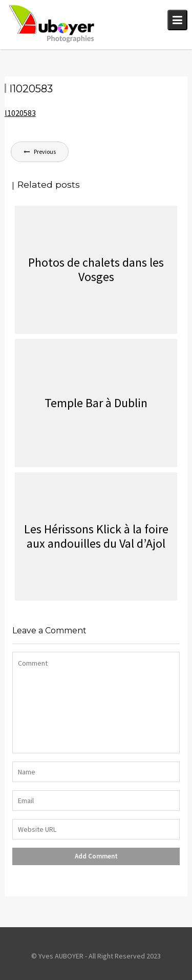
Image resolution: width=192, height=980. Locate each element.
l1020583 (20, 113)
